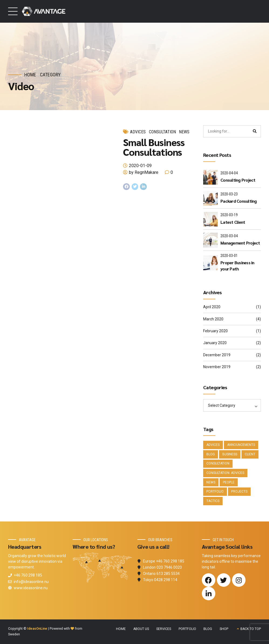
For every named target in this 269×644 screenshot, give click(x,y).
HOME (121, 629)
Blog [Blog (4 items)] (211, 454)
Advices (138, 132)
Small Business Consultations (154, 147)
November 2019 (217, 367)
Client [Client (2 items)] (250, 454)
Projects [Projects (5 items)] (239, 492)
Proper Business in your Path (237, 265)
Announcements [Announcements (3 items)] (241, 445)
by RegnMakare (144, 172)
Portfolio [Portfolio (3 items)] (215, 492)
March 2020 (213, 319)
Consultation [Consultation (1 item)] (218, 463)
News (184, 132)
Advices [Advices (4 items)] (213, 445)
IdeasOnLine (37, 629)
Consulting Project (238, 180)
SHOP (224, 629)
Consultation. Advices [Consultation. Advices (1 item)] (225, 473)
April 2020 (212, 307)
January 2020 (215, 343)
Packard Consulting (239, 201)
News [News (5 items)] (211, 482)
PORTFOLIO (187, 629)
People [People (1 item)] (229, 482)
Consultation (162, 132)
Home (30, 75)
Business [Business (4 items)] (230, 454)
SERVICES (164, 629)
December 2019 (217, 355)
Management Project (240, 243)
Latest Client (233, 222)
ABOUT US (141, 629)
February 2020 (215, 331)
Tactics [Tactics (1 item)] (213, 501)
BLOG (208, 629)
